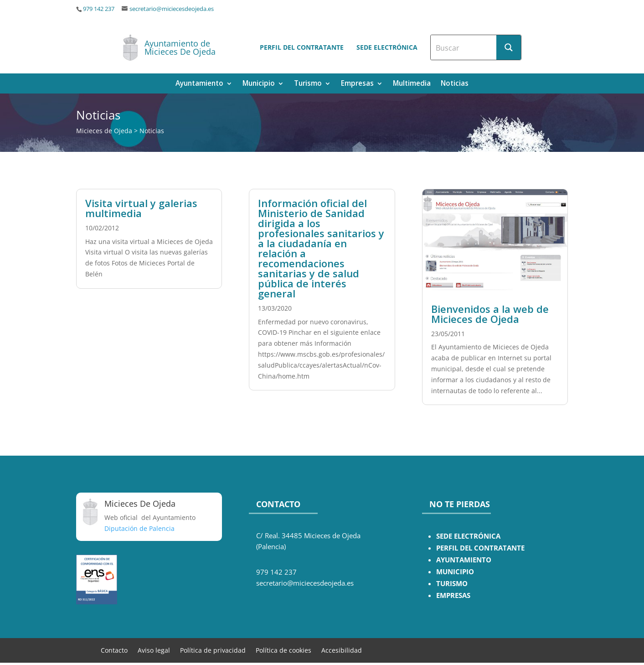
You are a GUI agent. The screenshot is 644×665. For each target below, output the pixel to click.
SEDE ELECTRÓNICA (468, 536)
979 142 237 (99, 9)
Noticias (455, 84)
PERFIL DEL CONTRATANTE (480, 548)
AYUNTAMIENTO (464, 560)
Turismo (308, 84)
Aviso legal (154, 650)
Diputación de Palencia (139, 528)
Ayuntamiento (199, 84)
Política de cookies (283, 650)
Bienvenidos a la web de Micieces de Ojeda (490, 314)
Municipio (259, 84)
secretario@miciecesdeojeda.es (172, 9)
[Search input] (464, 47)
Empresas (357, 84)
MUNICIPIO (455, 572)
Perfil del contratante (302, 47)
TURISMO (452, 584)
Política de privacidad (213, 650)
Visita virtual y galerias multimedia (141, 208)
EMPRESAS (453, 595)
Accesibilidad (342, 650)
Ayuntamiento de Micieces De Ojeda (180, 47)
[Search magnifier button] (509, 47)
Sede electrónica (387, 47)
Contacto (114, 650)
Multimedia (412, 84)
